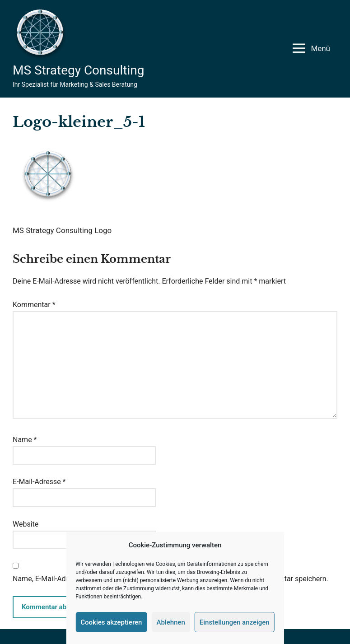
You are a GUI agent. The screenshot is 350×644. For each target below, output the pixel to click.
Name (25, 440)
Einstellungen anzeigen (235, 622)
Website (26, 524)
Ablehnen (170, 622)
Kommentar (34, 305)
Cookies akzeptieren (111, 622)
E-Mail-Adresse (39, 482)
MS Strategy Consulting (78, 70)
